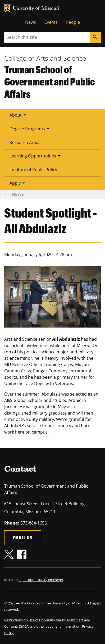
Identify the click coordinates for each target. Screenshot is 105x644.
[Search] (95, 37)
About (19, 115)
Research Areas (25, 142)
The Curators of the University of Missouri (53, 603)
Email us (23, 538)
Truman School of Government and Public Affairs (49, 82)
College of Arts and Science (45, 58)
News (31, 22)
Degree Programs (30, 129)
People (73, 22)
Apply (18, 183)
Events (51, 22)
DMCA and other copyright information (50, 626)
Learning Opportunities (36, 156)
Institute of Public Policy (33, 170)
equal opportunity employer (41, 580)
